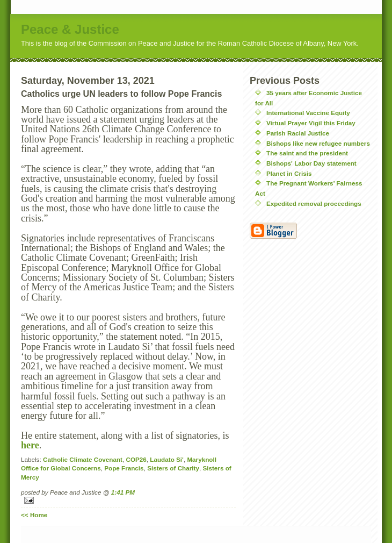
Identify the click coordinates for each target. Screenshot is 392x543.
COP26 (136, 459)
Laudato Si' (167, 459)
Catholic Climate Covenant (83, 459)
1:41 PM (123, 492)
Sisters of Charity (173, 468)
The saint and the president (307, 153)
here (30, 445)
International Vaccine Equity (308, 113)
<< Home (34, 515)
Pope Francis (124, 468)
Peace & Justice (70, 29)
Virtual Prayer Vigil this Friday (311, 123)
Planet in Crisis (289, 173)
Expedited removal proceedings (314, 203)
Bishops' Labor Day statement (311, 163)
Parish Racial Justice (298, 133)
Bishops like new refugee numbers (318, 143)
